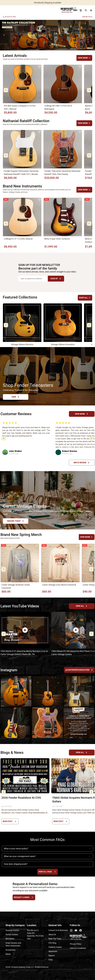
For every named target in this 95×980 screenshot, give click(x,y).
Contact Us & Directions (58, 930)
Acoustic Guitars (12, 930)
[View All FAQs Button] (47, 872)
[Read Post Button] (10, 821)
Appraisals (53, 951)
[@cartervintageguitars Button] (79, 670)
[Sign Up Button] (56, 279)
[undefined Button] (84, 58)
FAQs (51, 960)
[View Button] (16, 397)
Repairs (52, 956)
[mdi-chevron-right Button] (89, 90)
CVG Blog (52, 943)
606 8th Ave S (87, 17)
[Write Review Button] (82, 463)
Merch (8, 954)
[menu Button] (91, 10)
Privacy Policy (76, 944)
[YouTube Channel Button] (82, 606)
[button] (47, 849)
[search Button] (86, 10)
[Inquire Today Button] (16, 521)
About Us (52, 935)
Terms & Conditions (78, 948)
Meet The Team (55, 939)
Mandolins (10, 939)
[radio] (4, 423)
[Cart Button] (81, 10)
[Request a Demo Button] (24, 897)
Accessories (10, 950)
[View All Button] (82, 752)
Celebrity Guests (55, 947)
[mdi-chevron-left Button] (6, 90)
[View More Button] (82, 414)
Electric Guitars (12, 935)
